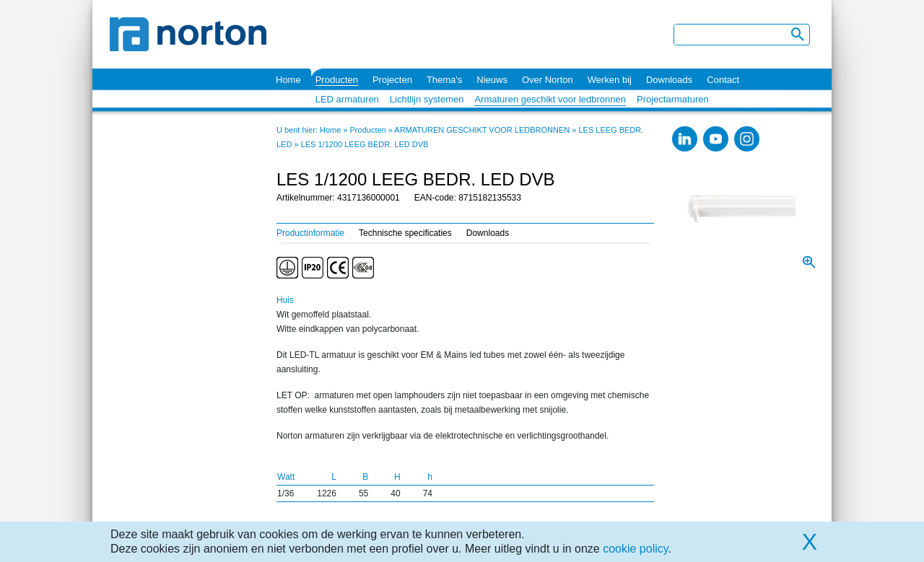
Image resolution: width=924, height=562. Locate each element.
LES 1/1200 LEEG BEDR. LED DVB (365, 144)
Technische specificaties (405, 233)
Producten (337, 80)
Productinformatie (310, 233)
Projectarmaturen (673, 99)
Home (288, 80)
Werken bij (610, 80)
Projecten (392, 80)
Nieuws (492, 80)
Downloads (669, 80)
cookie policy (635, 549)
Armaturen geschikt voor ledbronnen (550, 99)
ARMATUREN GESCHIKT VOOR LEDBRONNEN (482, 130)
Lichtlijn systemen (427, 99)
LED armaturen (347, 99)
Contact (723, 80)
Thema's (444, 80)
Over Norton (548, 80)
